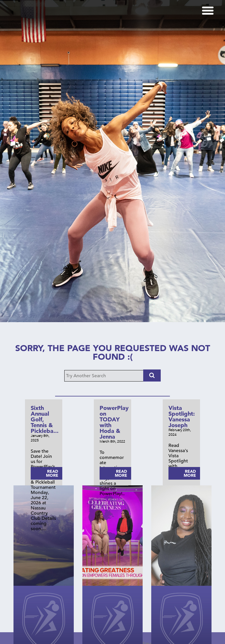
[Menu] (208, 11)
